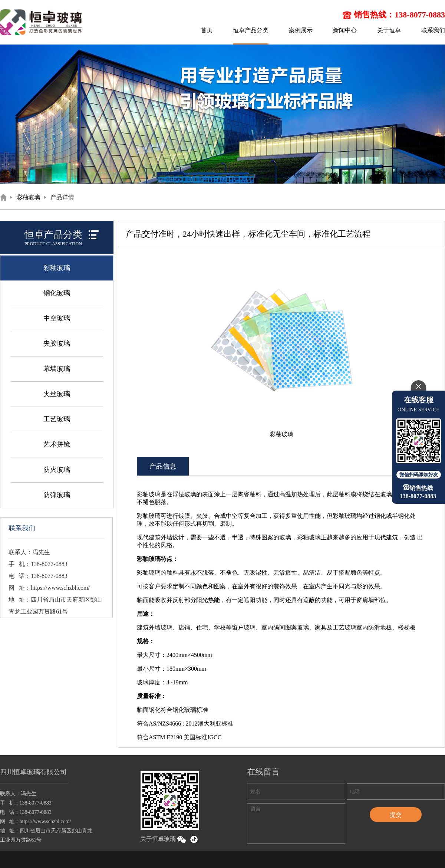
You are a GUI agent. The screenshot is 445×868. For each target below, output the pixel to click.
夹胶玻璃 (57, 343)
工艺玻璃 (57, 419)
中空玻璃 (57, 318)
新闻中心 (345, 30)
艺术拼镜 (57, 444)
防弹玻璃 (57, 495)
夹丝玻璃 (57, 394)
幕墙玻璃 (57, 369)
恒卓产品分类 (251, 30)
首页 (207, 30)
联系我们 (433, 30)
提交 (396, 815)
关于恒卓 (389, 30)
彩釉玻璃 (28, 197)
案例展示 (301, 30)
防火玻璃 (57, 470)
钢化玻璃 (57, 293)
